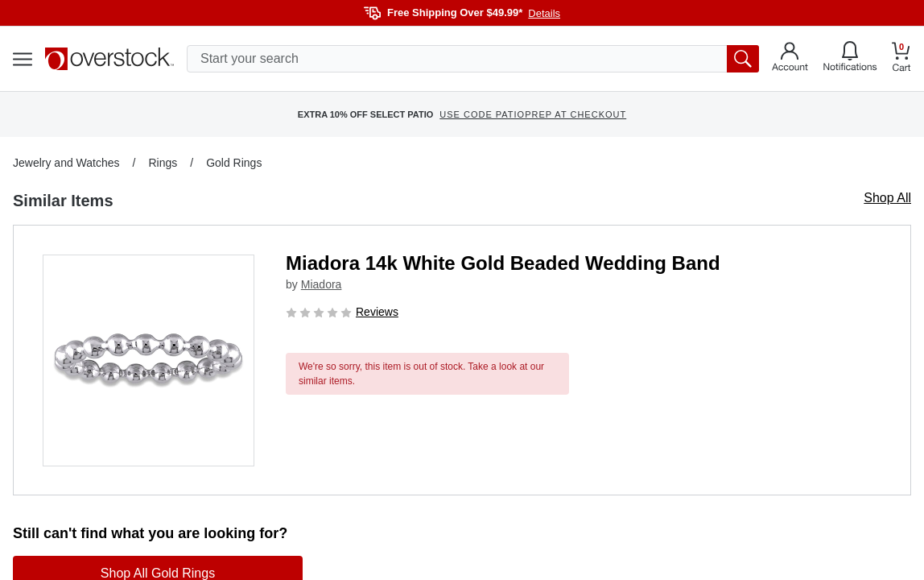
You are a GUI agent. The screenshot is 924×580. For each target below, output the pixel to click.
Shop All (887, 198)
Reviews (377, 312)
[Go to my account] (790, 59)
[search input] (473, 59)
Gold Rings (234, 163)
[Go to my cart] (901, 59)
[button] (148, 360)
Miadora (322, 284)
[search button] (743, 59)
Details (544, 13)
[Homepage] (109, 59)
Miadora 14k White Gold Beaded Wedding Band (503, 263)
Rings (163, 163)
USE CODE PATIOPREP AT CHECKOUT (533, 114)
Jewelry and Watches (66, 163)
